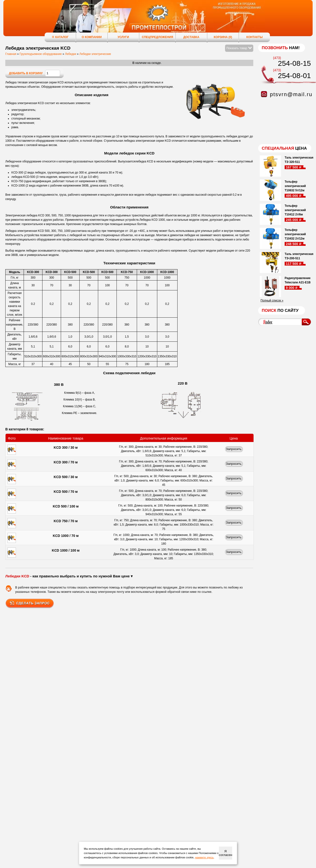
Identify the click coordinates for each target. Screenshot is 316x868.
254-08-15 (294, 63)
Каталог (60, 37)
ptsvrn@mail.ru (291, 94)
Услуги (123, 37)
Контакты (254, 37)
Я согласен (225, 853)
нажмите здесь (204, 857)
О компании (92, 37)
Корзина (223, 37)
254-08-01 (294, 76)
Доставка (191, 37)
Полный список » (272, 300)
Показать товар (239, 48)
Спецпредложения (158, 37)
